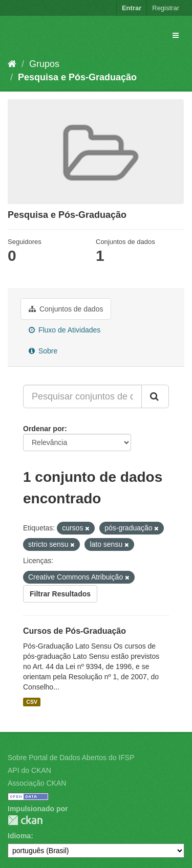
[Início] (12, 64)
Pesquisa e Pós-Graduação (77, 77)
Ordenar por (44, 429)
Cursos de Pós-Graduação (74, 631)
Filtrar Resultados (60, 594)
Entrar (132, 8)
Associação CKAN (37, 783)
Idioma (19, 836)
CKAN (25, 820)
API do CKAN (29, 770)
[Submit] (155, 396)
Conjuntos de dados (66, 309)
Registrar (166, 8)
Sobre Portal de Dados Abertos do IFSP (71, 758)
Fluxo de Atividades (65, 330)
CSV (32, 702)
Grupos (44, 64)
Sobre (43, 351)
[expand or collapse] (176, 35)
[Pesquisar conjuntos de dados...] (82, 396)
